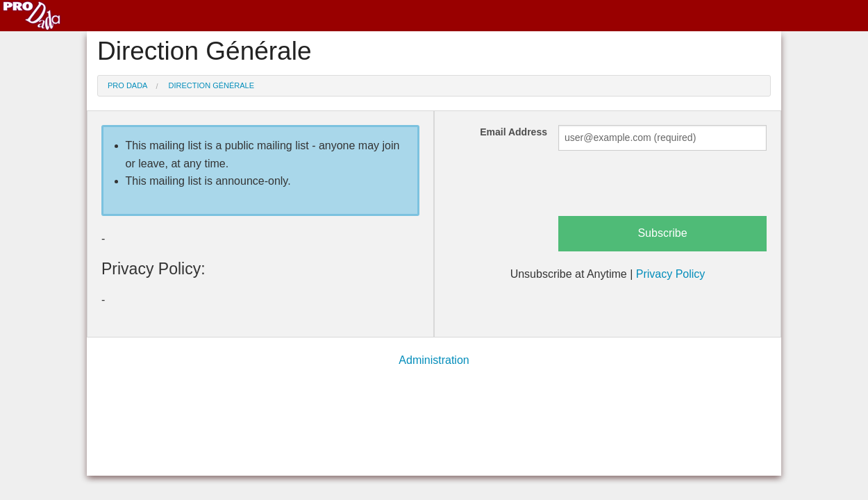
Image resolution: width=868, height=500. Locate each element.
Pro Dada (127, 85)
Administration (434, 360)
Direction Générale (211, 85)
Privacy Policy (671, 274)
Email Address (514, 132)
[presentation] (664, 189)
